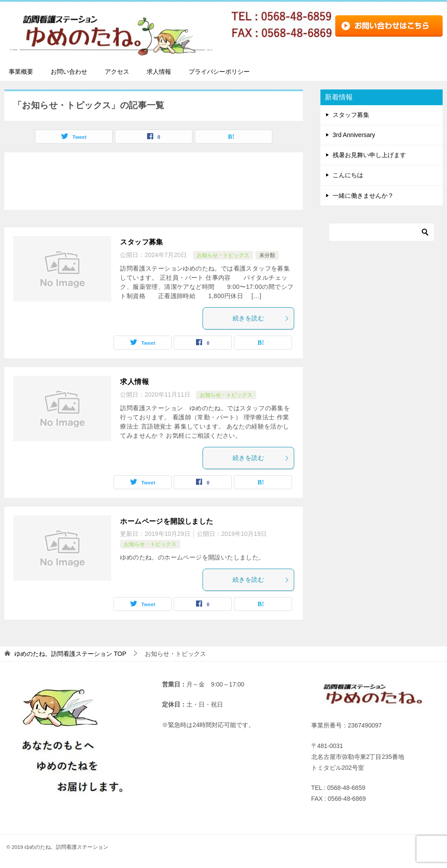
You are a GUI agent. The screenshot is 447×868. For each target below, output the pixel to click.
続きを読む (261, 318)
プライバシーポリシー (219, 72)
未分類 (267, 255)
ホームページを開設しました (167, 521)
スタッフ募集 (141, 242)
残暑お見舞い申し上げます (369, 155)
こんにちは (348, 175)
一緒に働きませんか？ (363, 196)
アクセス (117, 72)
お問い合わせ (69, 72)
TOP (70, 654)
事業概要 (21, 72)
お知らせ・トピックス (223, 255)
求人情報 (159, 72)
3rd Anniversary (354, 135)
